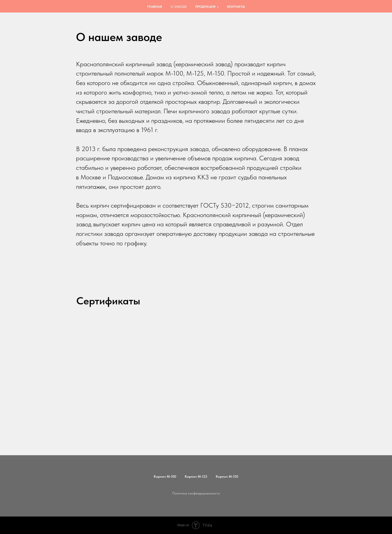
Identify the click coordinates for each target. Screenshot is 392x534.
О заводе (179, 7)
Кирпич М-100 (165, 476)
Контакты (236, 7)
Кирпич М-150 (227, 476)
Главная (155, 7)
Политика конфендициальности (196, 493)
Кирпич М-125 (196, 476)
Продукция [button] (205, 7)
